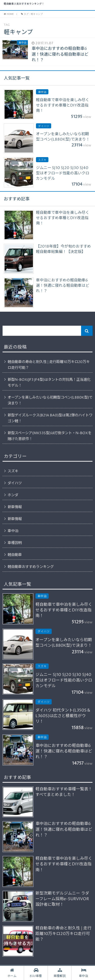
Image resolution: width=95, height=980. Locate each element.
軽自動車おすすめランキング (31, 567)
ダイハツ (15, 483)
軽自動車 (15, 555)
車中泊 (13, 531)
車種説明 (15, 543)
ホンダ (13, 495)
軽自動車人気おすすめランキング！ (24, 4)
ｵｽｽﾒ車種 (36, 973)
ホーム (12, 973)
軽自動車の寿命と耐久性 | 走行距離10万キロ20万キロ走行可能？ (49, 365)
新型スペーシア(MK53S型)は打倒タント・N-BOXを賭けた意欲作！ (50, 436)
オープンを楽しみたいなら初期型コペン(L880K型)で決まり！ (50, 401)
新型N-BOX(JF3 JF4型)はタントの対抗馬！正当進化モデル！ (49, 383)
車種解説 (60, 973)
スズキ (13, 471)
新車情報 (15, 507)
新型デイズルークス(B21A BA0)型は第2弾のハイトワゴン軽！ (50, 418)
